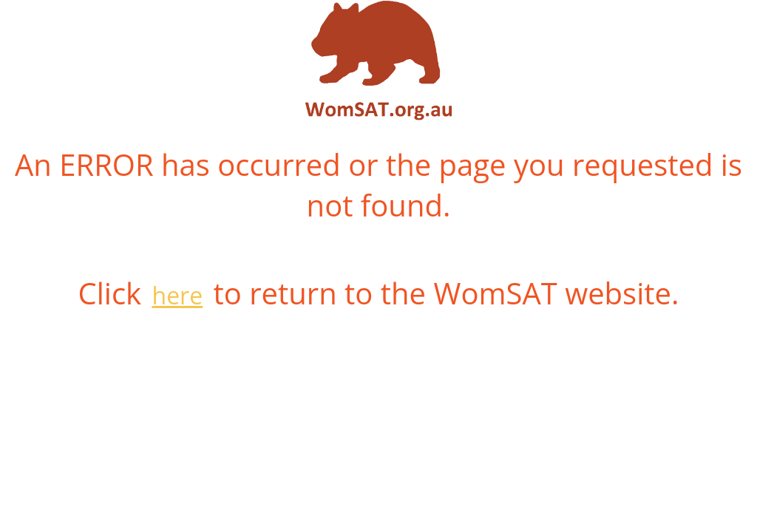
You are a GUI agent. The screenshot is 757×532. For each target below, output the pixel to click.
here (178, 295)
